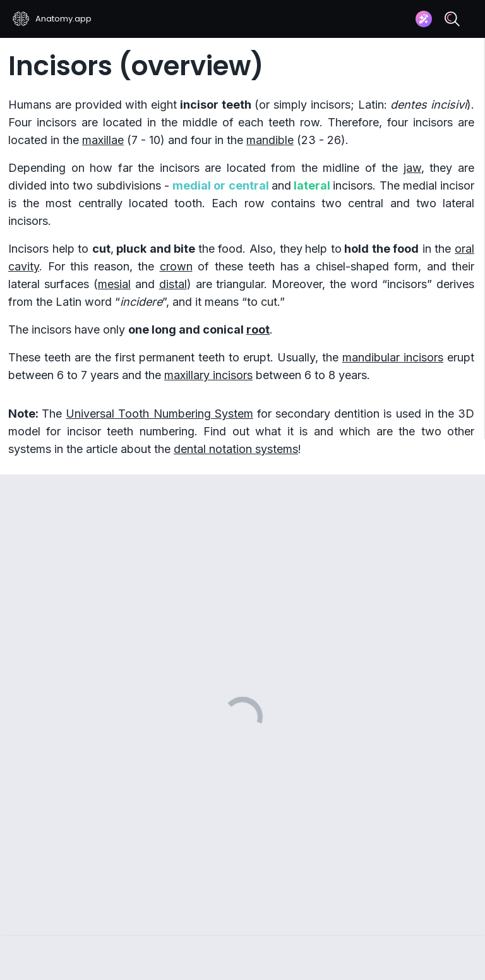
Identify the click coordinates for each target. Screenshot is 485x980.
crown (176, 266)
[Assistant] (424, 19)
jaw (412, 168)
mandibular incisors (393, 357)
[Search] (452, 19)
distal (173, 284)
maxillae (103, 140)
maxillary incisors (208, 375)
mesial (114, 284)
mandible (270, 140)
